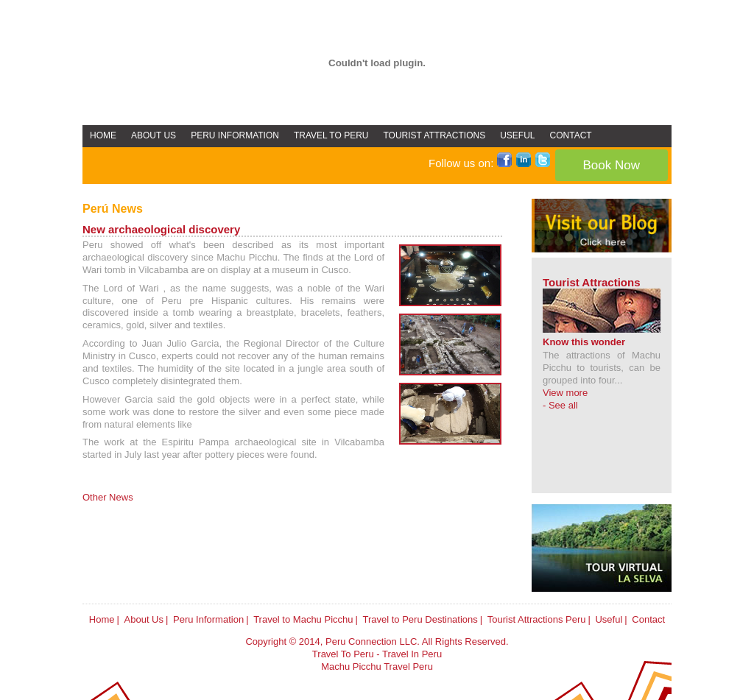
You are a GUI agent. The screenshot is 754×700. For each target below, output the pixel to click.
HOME (103, 135)
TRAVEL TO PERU (331, 135)
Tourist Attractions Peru (537, 619)
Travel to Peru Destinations (420, 619)
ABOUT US (154, 135)
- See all (560, 405)
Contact (648, 619)
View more (565, 393)
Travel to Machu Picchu (303, 619)
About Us (144, 619)
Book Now (612, 165)
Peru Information (208, 619)
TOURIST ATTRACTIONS (435, 135)
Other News (108, 497)
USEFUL (517, 135)
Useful (609, 619)
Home (102, 619)
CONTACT (571, 135)
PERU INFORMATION (235, 135)
